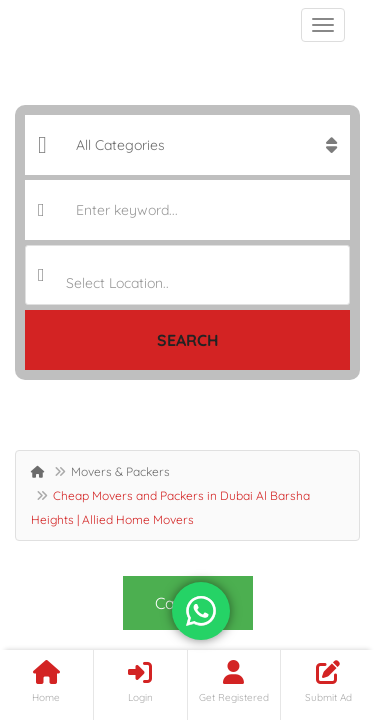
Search (188, 340)
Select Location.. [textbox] (117, 283)
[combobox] (187, 275)
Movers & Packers (120, 471)
